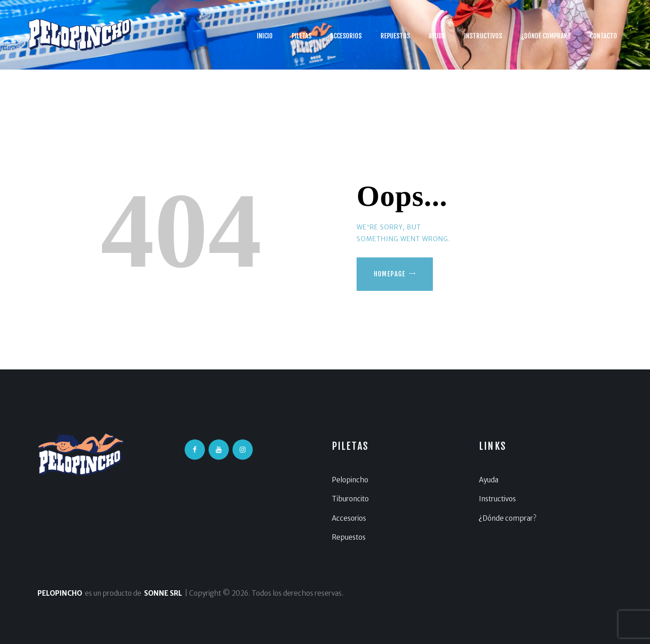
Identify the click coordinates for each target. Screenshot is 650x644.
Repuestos (349, 537)
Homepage (390, 274)
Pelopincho (350, 480)
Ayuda (489, 480)
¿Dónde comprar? (508, 518)
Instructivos (497, 499)
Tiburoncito (350, 499)
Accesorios (349, 518)
